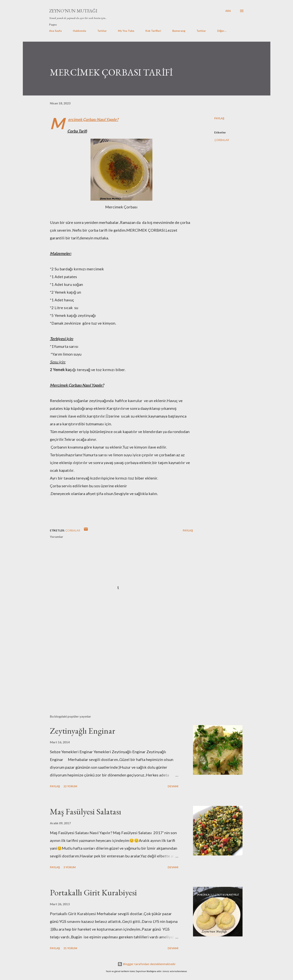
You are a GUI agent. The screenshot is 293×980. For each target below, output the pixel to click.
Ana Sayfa (55, 31)
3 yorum (70, 867)
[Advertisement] (115, 666)
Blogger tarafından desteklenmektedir (147, 964)
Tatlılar (102, 31)
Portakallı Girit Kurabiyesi (93, 892)
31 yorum (70, 948)
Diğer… (222, 31)
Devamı (173, 786)
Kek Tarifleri (153, 31)
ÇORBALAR (222, 140)
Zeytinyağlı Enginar (82, 731)
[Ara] (228, 11)
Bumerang (179, 31)
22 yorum (70, 786)
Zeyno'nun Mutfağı (73, 11)
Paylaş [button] (219, 118)
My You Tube (126, 31)
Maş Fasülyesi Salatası (85, 811)
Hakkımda (79, 31)
